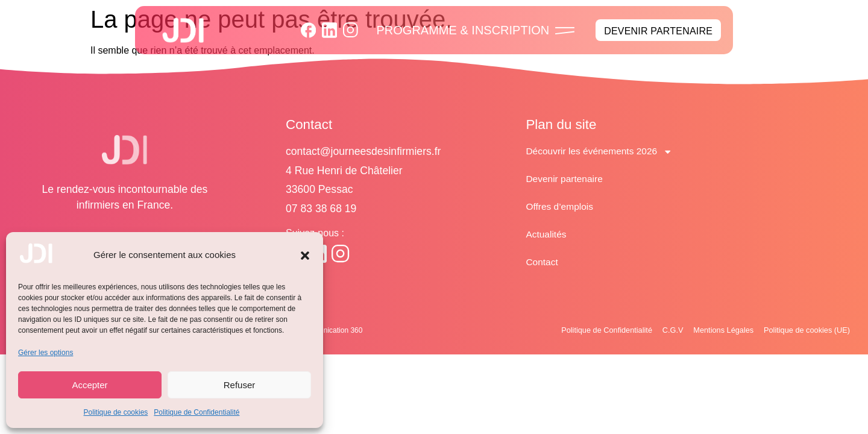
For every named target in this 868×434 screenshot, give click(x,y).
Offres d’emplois (560, 206)
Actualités (546, 234)
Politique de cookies (116, 412)
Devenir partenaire (565, 179)
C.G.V (653, 330)
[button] (305, 256)
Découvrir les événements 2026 (601, 151)
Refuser (240, 385)
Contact (542, 262)
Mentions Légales (710, 330)
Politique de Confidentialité (197, 412)
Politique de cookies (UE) (803, 330)
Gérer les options (46, 353)
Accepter (90, 385)
